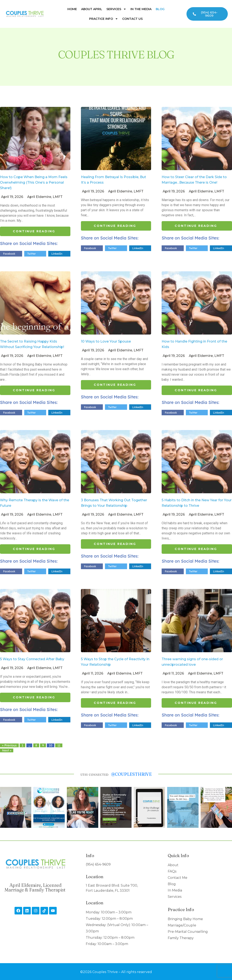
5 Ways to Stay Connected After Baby (32, 659)
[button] (5, 807)
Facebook (9, 254)
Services (116, 9)
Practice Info (104, 19)
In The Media (141, 9)
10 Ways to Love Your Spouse (106, 341)
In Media (175, 890)
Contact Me (178, 878)
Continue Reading (34, 231)
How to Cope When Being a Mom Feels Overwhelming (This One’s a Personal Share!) (34, 182)
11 (59, 745)
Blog (160, 9)
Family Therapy (181, 938)
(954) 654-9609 (98, 864)
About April (92, 9)
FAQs (172, 871)
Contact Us (132, 19)
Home (72, 9)
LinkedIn (57, 254)
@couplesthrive (131, 774)
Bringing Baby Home (185, 919)
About (173, 865)
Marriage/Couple (182, 925)
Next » (7, 750)
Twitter (32, 254)
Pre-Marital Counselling (188, 932)
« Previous (9, 745)
